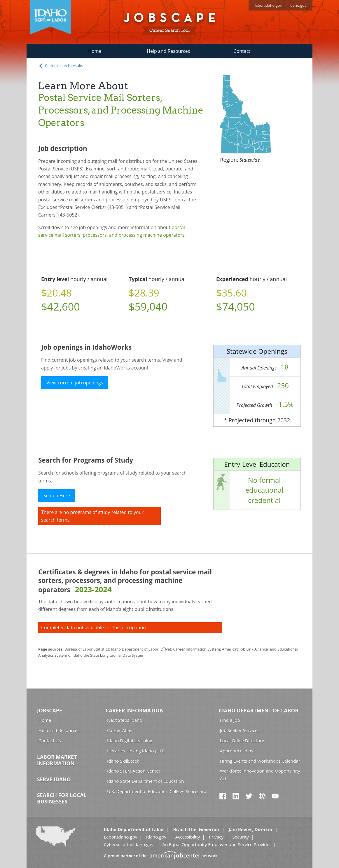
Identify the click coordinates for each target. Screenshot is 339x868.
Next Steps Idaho (125, 720)
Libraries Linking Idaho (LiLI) (136, 751)
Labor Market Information (57, 760)
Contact (242, 51)
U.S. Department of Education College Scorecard (157, 791)
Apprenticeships (237, 751)
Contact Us (50, 740)
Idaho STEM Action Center (134, 771)
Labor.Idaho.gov (120, 837)
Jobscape (50, 710)
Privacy (216, 837)
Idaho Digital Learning (130, 740)
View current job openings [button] (75, 383)
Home (95, 51)
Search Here (57, 496)
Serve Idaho (54, 779)
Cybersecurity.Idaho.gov (129, 844)
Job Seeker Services (240, 730)
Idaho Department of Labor (258, 710)
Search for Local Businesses (62, 798)
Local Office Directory (242, 740)
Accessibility (188, 837)
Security (241, 837)
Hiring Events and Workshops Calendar (260, 761)
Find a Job (230, 720)
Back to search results (61, 66)
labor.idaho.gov (268, 5)
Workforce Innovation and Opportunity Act (260, 774)
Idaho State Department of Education (145, 781)
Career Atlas (120, 730)
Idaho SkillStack (123, 761)
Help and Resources (168, 51)
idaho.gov (298, 5)
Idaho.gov (156, 837)
